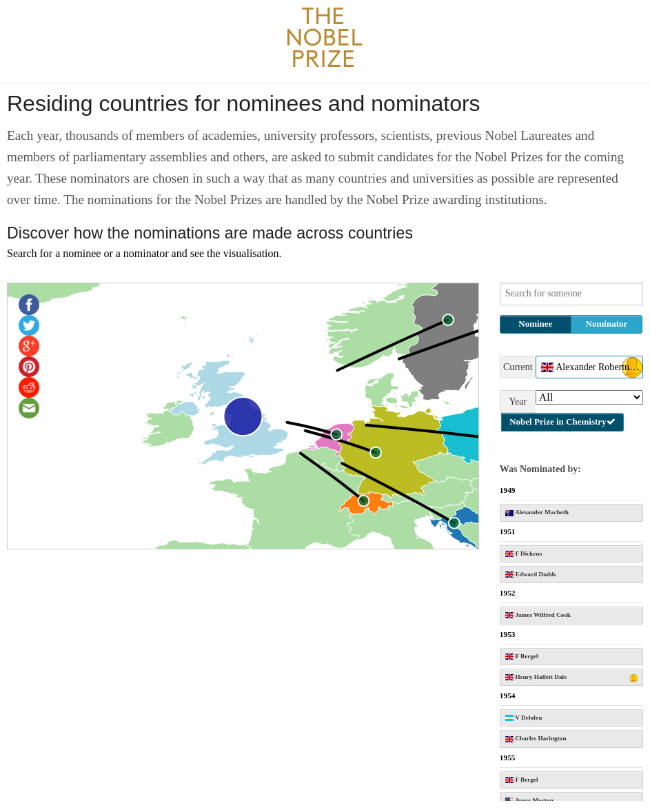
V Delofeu (524, 718)
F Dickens (524, 554)
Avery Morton (529, 800)
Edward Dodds (531, 574)
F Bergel (522, 656)
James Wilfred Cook (538, 615)
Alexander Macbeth (537, 512)
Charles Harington (536, 738)
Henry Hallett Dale (571, 678)
